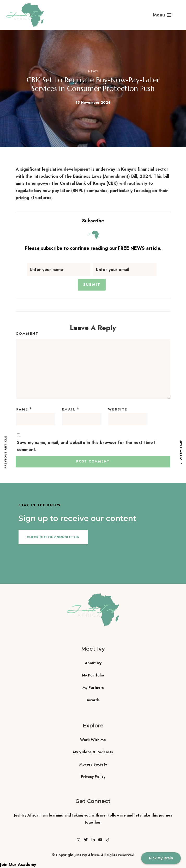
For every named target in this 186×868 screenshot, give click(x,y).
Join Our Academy (18, 864)
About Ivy (93, 663)
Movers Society (93, 764)
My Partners (93, 687)
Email (69, 409)
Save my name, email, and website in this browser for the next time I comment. (86, 446)
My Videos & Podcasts (93, 752)
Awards (93, 700)
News (93, 71)
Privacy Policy (93, 777)
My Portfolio (93, 675)
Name (22, 409)
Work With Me (93, 740)
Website (118, 409)
